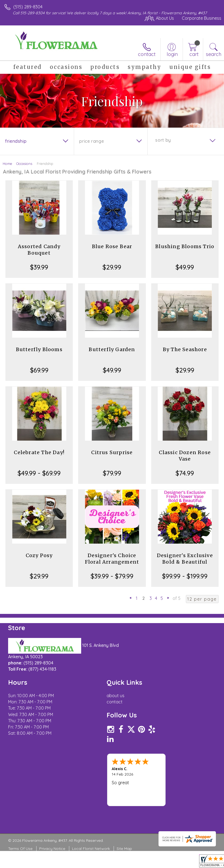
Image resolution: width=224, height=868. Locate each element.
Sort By (163, 140)
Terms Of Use (20, 849)
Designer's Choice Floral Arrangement (112, 559)
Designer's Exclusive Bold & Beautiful (185, 559)
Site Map (124, 849)
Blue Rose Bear (112, 246)
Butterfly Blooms (39, 349)
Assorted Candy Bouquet (39, 250)
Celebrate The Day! (39, 452)
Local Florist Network (91, 849)
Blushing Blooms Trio (185, 246)
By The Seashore (185, 349)
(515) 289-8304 (28, 7)
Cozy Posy (39, 555)
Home (7, 164)
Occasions (24, 164)
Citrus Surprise (112, 452)
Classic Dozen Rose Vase (185, 456)
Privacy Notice (52, 849)
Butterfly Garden (112, 349)
